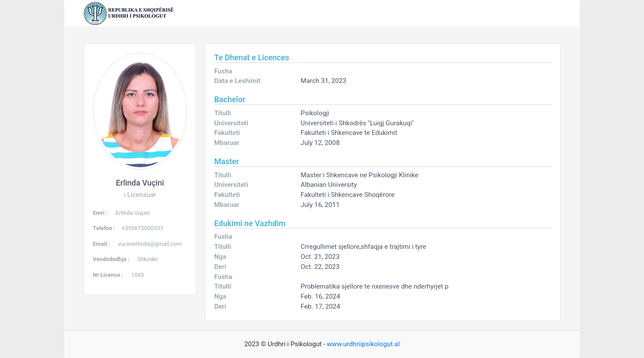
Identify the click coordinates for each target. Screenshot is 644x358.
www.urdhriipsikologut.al (363, 344)
